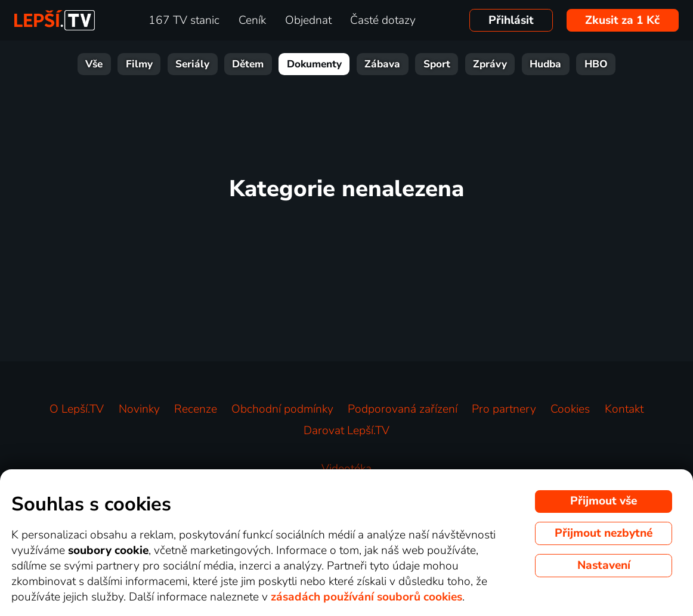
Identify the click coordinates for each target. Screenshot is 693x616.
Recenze (196, 409)
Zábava (382, 64)
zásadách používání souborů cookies (366, 597)
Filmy (139, 64)
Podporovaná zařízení (403, 409)
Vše (94, 64)
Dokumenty (314, 64)
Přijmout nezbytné (604, 533)
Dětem (248, 64)
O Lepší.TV (77, 409)
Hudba (545, 64)
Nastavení (604, 565)
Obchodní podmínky (282, 409)
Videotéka (346, 469)
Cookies (570, 409)
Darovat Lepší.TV (346, 431)
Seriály (192, 64)
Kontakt (624, 409)
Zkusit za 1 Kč (622, 20)
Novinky (139, 409)
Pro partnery (504, 409)
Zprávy (490, 64)
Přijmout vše (604, 501)
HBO (596, 64)
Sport (437, 64)
